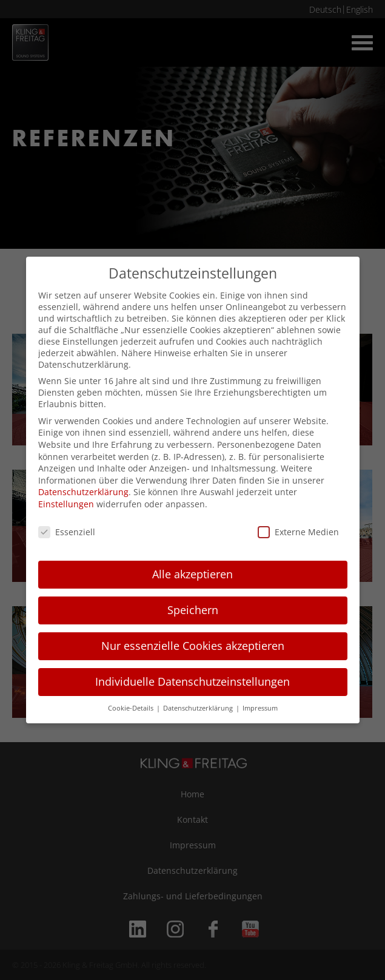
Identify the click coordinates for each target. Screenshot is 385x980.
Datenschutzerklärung (83, 492)
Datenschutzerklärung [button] (199, 708)
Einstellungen (66, 504)
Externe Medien (298, 532)
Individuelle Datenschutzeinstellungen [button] (192, 681)
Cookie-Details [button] (132, 708)
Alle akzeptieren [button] (192, 574)
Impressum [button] (260, 708)
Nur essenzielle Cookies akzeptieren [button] (193, 646)
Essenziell (67, 532)
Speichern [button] (193, 610)
